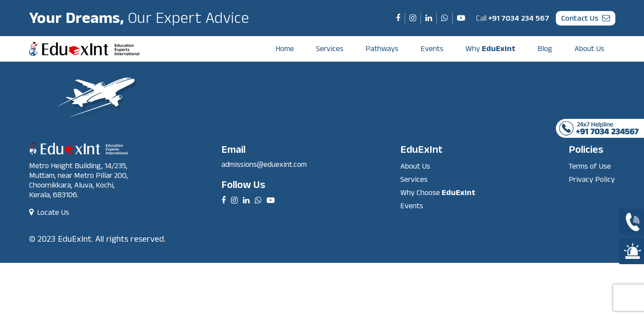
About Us (589, 49)
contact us (586, 18)
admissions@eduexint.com (264, 164)
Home (285, 49)
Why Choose (438, 193)
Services (330, 49)
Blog (545, 49)
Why (490, 49)
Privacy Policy (592, 179)
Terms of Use (590, 166)
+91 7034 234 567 (513, 18)
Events (432, 49)
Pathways (382, 49)
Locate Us (49, 212)
